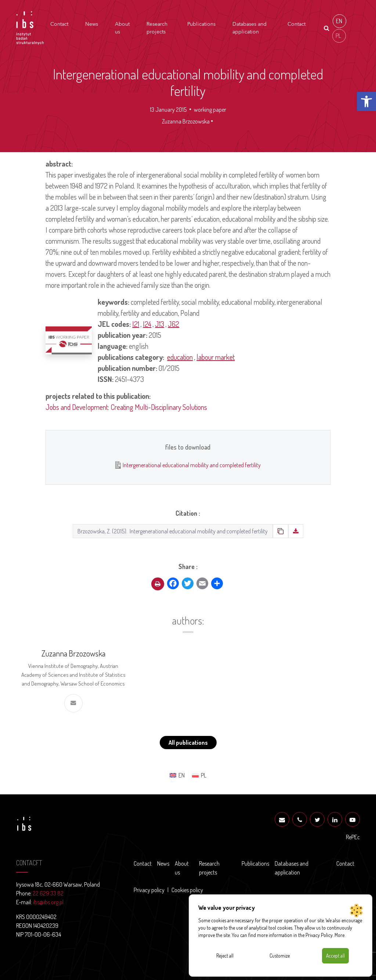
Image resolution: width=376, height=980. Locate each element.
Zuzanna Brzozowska (186, 121)
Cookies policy (187, 890)
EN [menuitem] (339, 21)
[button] (366, 101)
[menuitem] (339, 21)
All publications (188, 743)
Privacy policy (149, 890)
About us (122, 28)
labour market (216, 357)
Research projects (157, 28)
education (180, 357)
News (92, 24)
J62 (173, 324)
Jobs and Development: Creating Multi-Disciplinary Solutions (126, 407)
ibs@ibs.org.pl (48, 902)
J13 (160, 324)
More (339, 935)
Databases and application (250, 28)
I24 (147, 324)
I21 (136, 324)
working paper (210, 110)
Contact (59, 24)
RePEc (353, 837)
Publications (201, 24)
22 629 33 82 (48, 893)
